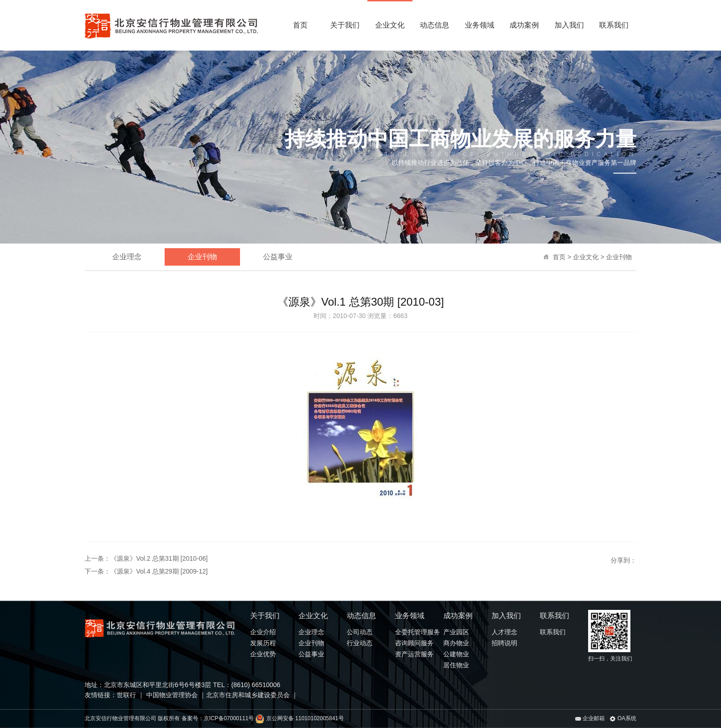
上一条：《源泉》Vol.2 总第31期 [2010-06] (146, 558)
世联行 (127, 695)
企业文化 (390, 25)
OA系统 (623, 718)
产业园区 (456, 632)
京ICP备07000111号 (229, 718)
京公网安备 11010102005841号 (299, 718)
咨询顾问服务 (414, 643)
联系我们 (614, 25)
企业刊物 (619, 257)
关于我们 (345, 25)
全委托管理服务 (418, 632)
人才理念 (504, 632)
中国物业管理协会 (171, 695)
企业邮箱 (590, 718)
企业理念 (127, 257)
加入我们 (569, 25)
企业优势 (263, 654)
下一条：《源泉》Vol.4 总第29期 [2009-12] (146, 571)
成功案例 (524, 25)
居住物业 (456, 665)
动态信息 (435, 25)
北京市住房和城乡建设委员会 (248, 695)
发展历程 (263, 643)
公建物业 (456, 654)
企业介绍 (263, 632)
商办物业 (456, 643)
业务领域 (480, 25)
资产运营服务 (414, 654)
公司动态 (360, 632)
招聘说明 (504, 643)
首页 (300, 25)
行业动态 (360, 643)
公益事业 (278, 257)
